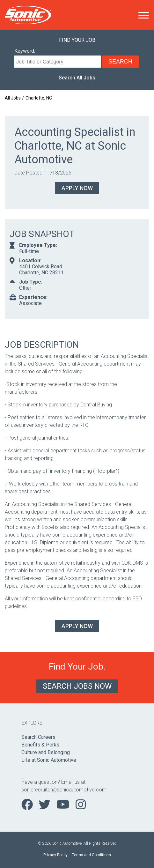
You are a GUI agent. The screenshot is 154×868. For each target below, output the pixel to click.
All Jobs (13, 98)
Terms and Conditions (92, 855)
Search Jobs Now (77, 686)
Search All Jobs (77, 78)
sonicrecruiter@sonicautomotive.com (64, 790)
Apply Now (77, 188)
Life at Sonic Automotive (49, 760)
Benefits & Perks (40, 745)
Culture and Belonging (46, 752)
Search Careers (38, 737)
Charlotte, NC (39, 98)
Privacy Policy (55, 855)
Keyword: (25, 51)
